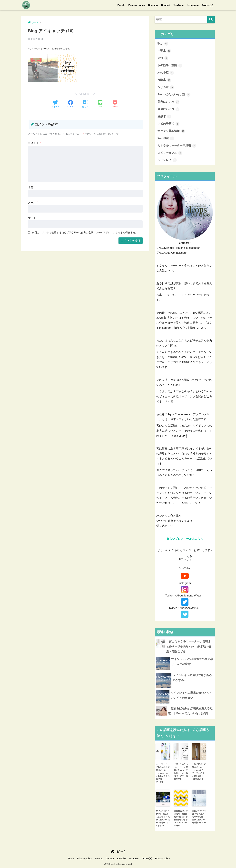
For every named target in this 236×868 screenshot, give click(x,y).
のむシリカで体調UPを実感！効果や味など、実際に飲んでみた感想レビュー (199, 817)
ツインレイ (167, 161)
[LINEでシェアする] (100, 104)
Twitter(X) (207, 5)
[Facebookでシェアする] (70, 104)
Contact (166, 5)
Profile (121, 5)
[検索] (211, 19)
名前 (32, 187)
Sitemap (153, 5)
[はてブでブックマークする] (85, 104)
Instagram (193, 5)
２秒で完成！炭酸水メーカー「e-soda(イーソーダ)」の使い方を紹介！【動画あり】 (199, 772)
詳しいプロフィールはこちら (185, 539)
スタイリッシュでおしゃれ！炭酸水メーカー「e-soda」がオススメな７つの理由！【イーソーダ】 (163, 774)
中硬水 (164, 51)
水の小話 (166, 73)
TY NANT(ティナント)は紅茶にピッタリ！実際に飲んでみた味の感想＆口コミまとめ (163, 819)
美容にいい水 (168, 102)
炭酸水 (164, 80)
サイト (32, 218)
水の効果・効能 (170, 66)
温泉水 (164, 117)
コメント (34, 143)
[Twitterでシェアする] (55, 104)
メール (33, 203)
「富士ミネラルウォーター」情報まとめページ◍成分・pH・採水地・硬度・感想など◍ (181, 772)
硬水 (163, 58)
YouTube (178, 5)
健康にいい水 (168, 110)
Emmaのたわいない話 (174, 95)
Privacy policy (137, 5)
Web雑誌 (166, 139)
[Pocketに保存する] (115, 104)
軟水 (163, 44)
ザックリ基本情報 (171, 132)
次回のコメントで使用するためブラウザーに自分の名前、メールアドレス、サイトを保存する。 (85, 232)
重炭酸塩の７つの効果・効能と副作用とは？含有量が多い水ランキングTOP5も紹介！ (181, 819)
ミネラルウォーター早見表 (177, 146)
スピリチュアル (170, 154)
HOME (118, 852)
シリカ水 (166, 88)
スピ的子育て (168, 124)
